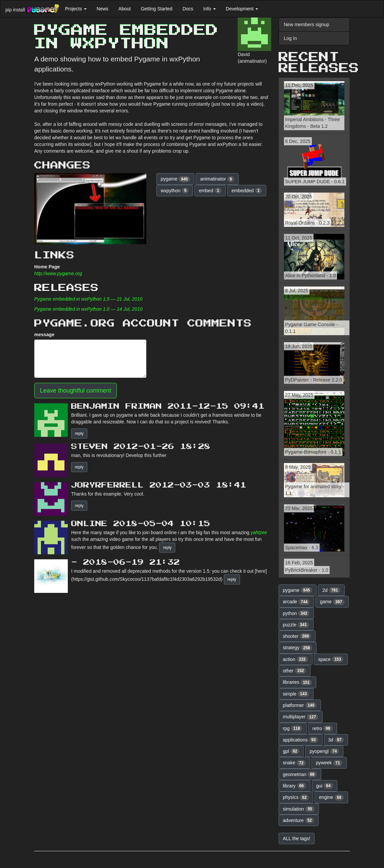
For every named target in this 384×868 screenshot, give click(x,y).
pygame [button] (176, 179)
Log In (291, 38)
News (103, 9)
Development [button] (242, 9)
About (125, 9)
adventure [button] (299, 820)
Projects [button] (76, 9)
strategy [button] (298, 648)
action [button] (296, 659)
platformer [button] (300, 705)
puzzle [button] (296, 625)
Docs (188, 9)
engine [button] (331, 798)
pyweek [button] (329, 763)
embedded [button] (247, 191)
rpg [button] (293, 728)
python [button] (296, 613)
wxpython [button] (175, 191)
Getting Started (156, 9)
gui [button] (325, 786)
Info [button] (210, 9)
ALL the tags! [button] (297, 838)
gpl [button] (291, 751)
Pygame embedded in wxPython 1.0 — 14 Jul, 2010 (88, 309)
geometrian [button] (300, 774)
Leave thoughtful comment (76, 391)
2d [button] (331, 590)
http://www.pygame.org (58, 273)
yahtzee (259, 532)
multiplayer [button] (301, 717)
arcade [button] (297, 602)
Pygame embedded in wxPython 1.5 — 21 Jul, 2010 (88, 299)
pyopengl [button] (324, 751)
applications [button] (301, 740)
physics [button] (296, 798)
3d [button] (336, 740)
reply (79, 433)
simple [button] (296, 694)
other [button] (295, 671)
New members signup (307, 24)
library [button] (295, 786)
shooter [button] (297, 636)
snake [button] (295, 763)
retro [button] (323, 728)
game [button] (332, 602)
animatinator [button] (217, 179)
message (44, 335)
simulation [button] (299, 809)
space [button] (331, 659)
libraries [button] (298, 682)
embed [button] (210, 191)
